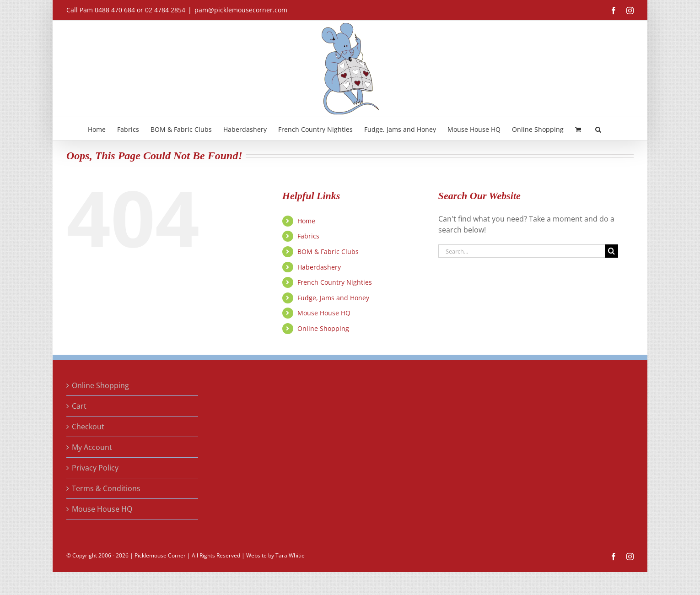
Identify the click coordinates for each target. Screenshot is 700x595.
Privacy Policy (95, 468)
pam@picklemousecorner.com (241, 10)
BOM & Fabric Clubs (328, 252)
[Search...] (522, 251)
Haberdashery (319, 267)
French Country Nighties (335, 282)
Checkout (88, 427)
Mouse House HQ (324, 313)
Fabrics (308, 236)
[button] (598, 129)
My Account (92, 447)
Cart (79, 406)
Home (306, 221)
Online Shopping (323, 328)
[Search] (611, 251)
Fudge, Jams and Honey (333, 298)
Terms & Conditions (106, 488)
